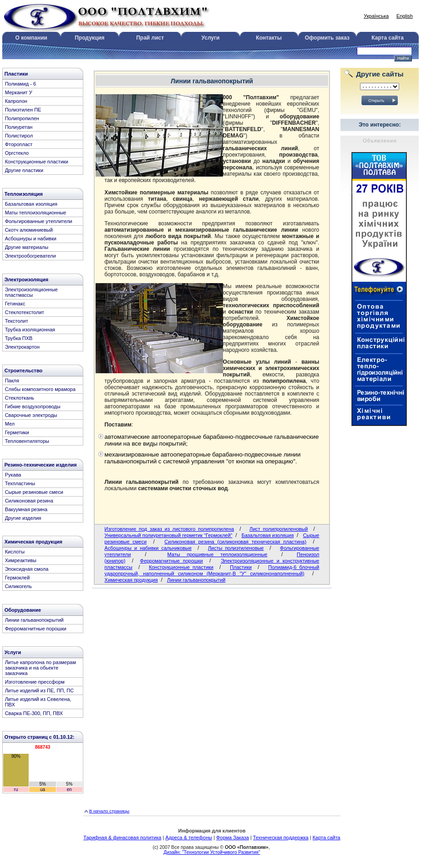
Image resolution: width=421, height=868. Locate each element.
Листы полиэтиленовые (236, 548)
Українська (376, 16)
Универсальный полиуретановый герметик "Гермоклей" (169, 535)
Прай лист (150, 38)
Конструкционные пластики (181, 567)
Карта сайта (388, 38)
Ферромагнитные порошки (172, 561)
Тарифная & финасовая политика (122, 838)
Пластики (241, 567)
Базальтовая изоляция (268, 535)
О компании (31, 38)
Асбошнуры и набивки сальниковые (148, 548)
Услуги (211, 38)
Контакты (269, 38)
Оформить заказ (327, 38)
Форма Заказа (233, 838)
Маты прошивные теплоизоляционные (218, 554)
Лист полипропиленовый (279, 529)
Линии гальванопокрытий (196, 580)
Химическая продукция (131, 580)
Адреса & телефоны (189, 838)
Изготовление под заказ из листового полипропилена (169, 529)
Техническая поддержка (281, 838)
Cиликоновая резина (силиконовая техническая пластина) (235, 542)
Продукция (89, 38)
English (405, 16)
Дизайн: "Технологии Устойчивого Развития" (212, 852)
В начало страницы (109, 811)
